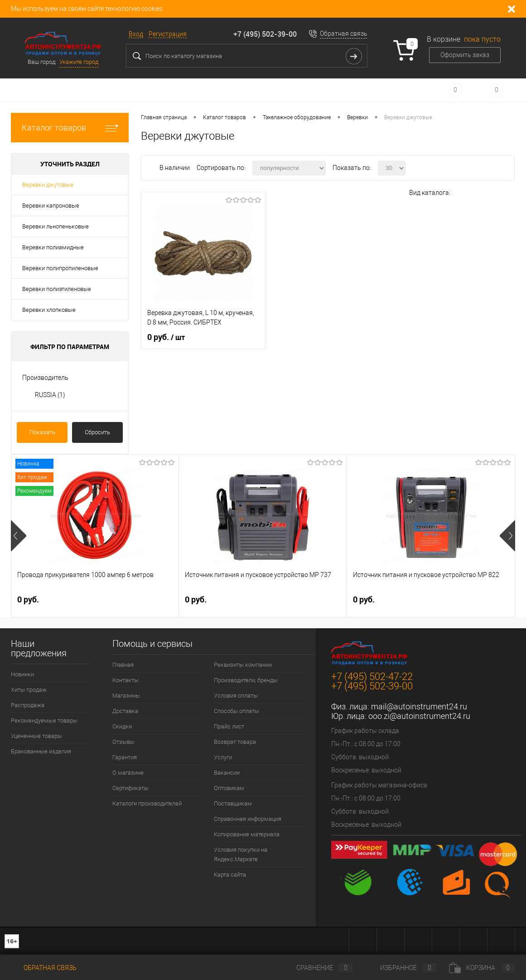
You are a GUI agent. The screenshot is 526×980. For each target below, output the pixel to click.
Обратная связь (344, 34)
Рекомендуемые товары (44, 720)
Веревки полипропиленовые (60, 268)
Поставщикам (233, 803)
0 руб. (166, 337)
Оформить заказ (465, 55)
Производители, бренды (246, 680)
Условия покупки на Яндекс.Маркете (241, 854)
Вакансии (227, 773)
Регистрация (168, 34)
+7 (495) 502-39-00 (265, 34)
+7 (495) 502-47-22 (372, 677)
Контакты (125, 680)
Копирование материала (247, 834)
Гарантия (125, 757)
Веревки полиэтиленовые (57, 289)
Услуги (223, 757)
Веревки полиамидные (53, 247)
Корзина (482, 968)
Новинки (22, 674)
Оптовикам (229, 788)
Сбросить (97, 432)
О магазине (128, 773)
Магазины (126, 696)
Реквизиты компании (243, 665)
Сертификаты (130, 788)
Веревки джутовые (48, 185)
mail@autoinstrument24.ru (419, 706)
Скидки (122, 726)
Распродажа (28, 705)
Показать (42, 432)
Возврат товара (235, 742)
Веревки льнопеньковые (55, 226)
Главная (123, 665)
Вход (136, 34)
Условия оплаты (236, 696)
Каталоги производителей (147, 803)
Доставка (125, 711)
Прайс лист (229, 726)
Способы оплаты (236, 711)
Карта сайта (230, 875)
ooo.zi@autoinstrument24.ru (419, 716)
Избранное (401, 968)
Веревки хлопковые (49, 310)
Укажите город (79, 62)
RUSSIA (50, 395)
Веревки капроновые (51, 206)
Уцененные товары (36, 736)
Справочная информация (248, 819)
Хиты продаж (29, 690)
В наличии (175, 168)
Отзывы (123, 742)
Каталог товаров (70, 128)
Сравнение (317, 968)
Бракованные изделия (41, 751)
